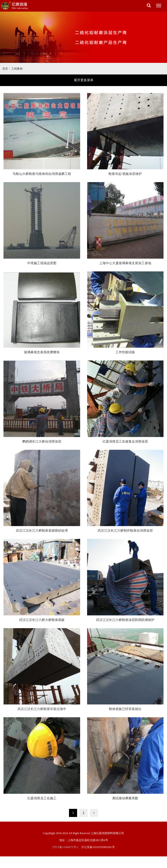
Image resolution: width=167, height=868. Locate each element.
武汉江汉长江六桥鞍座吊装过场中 (42, 709)
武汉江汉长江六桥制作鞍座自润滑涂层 (125, 531)
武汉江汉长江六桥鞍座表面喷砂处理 (42, 531)
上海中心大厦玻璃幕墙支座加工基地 (125, 263)
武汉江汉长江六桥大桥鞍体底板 (42, 620)
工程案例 (17, 69)
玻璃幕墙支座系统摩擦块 (42, 352)
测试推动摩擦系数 (125, 798)
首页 (5, 69)
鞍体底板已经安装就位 (125, 709)
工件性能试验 (125, 352)
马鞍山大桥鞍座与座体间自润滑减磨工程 (42, 174)
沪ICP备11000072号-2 (65, 847)
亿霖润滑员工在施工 (42, 798)
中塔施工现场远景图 (42, 263)
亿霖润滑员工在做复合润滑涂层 (125, 442)
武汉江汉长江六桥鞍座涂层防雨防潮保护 (125, 620)
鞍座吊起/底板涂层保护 (125, 174)
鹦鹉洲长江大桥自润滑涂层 (42, 442)
